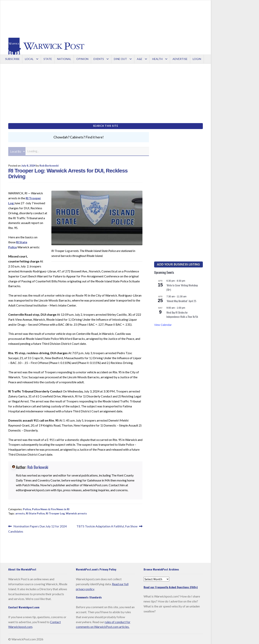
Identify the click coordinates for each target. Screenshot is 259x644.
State (48, 59)
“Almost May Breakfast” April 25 (181, 300)
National (64, 59)
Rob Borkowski (49, 165)
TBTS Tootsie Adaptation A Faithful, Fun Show (107, 526)
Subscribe (12, 59)
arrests (20, 513)
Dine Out (120, 59)
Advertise (180, 59)
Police (27, 508)
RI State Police (35, 513)
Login (197, 59)
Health (157, 59)
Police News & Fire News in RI (51, 508)
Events (99, 59)
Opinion (82, 59)
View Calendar (163, 324)
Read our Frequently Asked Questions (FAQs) (171, 586)
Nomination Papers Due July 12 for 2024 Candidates (37, 528)
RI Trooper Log (55, 513)
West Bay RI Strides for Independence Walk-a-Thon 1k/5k (182, 314)
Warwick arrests (76, 513)
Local (29, 59)
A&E (140, 59)
